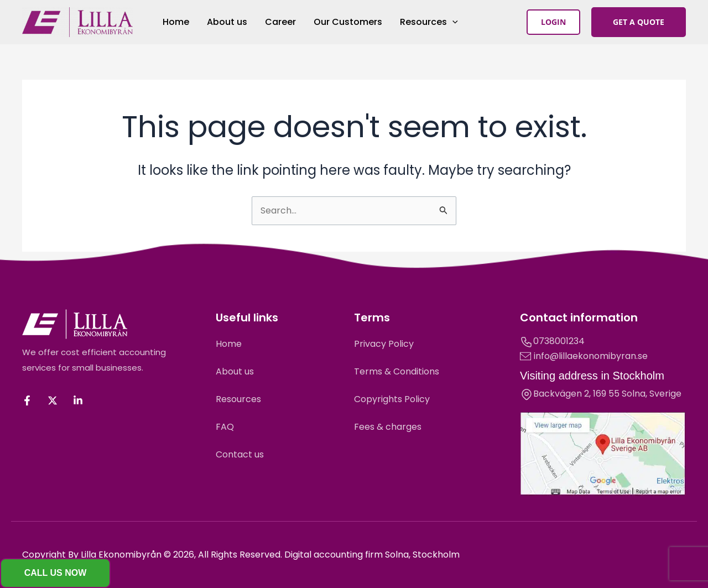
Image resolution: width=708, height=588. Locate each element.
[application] (452, 22)
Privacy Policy (384, 344)
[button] (553, 22)
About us (227, 22)
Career (280, 22)
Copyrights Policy (392, 399)
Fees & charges (388, 427)
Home (176, 22)
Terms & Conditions (397, 371)
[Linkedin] (78, 400)
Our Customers (348, 22)
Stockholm (639, 376)
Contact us (240, 454)
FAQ (225, 427)
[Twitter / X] (53, 400)
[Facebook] (27, 400)
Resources (429, 22)
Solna (634, 394)
